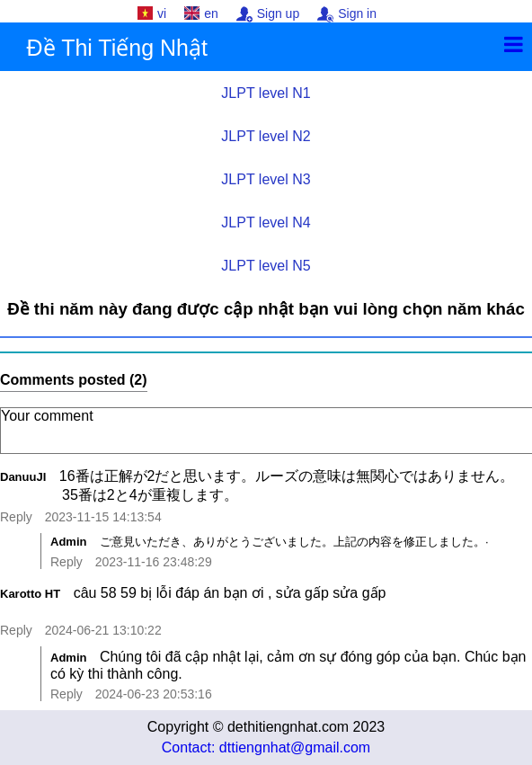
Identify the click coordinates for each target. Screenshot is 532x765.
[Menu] (514, 44)
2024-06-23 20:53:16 (154, 694)
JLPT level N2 (266, 136)
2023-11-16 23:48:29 (154, 562)
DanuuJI (23, 477)
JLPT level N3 (266, 179)
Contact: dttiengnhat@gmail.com (266, 747)
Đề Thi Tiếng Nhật (117, 48)
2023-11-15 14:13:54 (103, 517)
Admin (68, 542)
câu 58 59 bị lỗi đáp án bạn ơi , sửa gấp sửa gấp (297, 602)
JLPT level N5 (266, 266)
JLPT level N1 (266, 93)
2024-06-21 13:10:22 (103, 630)
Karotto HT (30, 594)
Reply (16, 517)
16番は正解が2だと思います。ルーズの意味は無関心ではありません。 (296, 487)
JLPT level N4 (266, 222)
